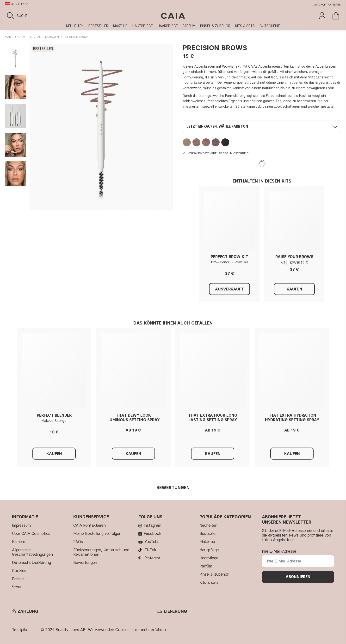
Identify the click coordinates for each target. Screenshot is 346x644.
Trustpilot (20, 630)
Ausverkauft (229, 289)
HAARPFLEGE (168, 26)
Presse (18, 579)
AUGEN (27, 37)
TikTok (150, 550)
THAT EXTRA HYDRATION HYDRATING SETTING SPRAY (292, 418)
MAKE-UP (120, 26)
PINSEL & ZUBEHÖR (215, 26)
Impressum (21, 525)
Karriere (19, 542)
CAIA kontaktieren (327, 4)
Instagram (152, 525)
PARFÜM (189, 26)
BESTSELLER (98, 26)
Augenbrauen (48, 37)
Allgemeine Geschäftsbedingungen (32, 552)
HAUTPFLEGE (143, 26)
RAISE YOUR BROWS (294, 257)
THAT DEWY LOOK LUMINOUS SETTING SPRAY (133, 418)
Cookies (19, 571)
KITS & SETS (245, 26)
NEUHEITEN (75, 26)
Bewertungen (85, 563)
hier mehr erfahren (150, 630)
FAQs (78, 542)
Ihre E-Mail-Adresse (279, 551)
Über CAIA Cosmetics (31, 534)
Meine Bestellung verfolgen (97, 534)
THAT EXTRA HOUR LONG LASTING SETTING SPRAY (213, 418)
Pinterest (152, 558)
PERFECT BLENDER (54, 415)
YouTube (152, 542)
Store (17, 587)
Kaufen (294, 289)
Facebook (152, 534)
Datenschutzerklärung (31, 563)
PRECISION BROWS (77, 37)
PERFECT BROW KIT (229, 257)
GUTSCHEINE (270, 26)
